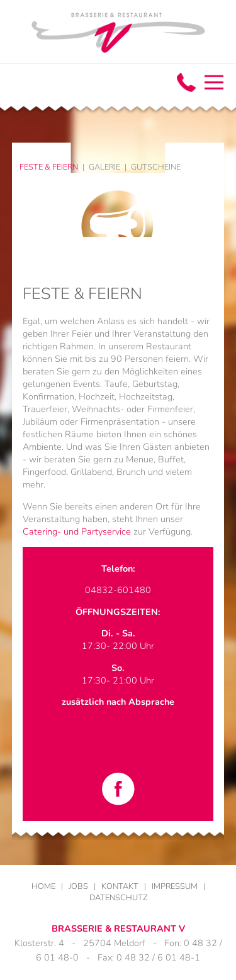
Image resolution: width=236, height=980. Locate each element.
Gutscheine (156, 167)
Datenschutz (118, 898)
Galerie (104, 167)
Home (43, 886)
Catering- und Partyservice (77, 531)
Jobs (78, 886)
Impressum (175, 886)
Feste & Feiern (49, 167)
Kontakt (120, 886)
